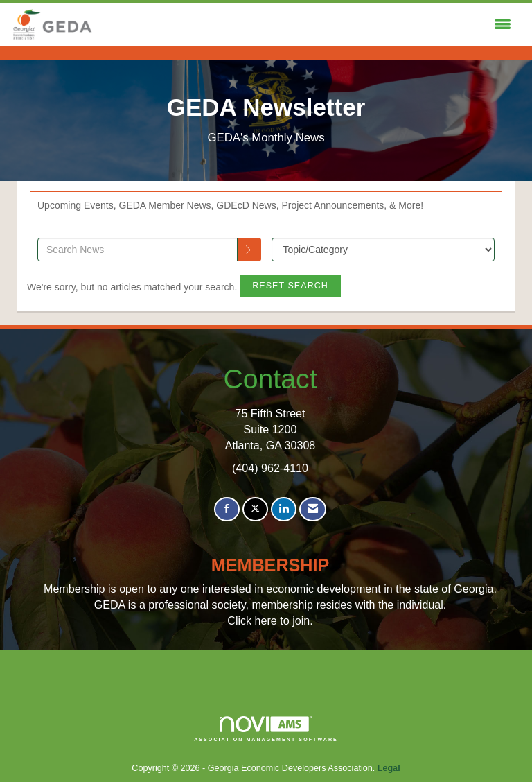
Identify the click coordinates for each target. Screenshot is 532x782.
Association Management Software (266, 729)
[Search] (249, 250)
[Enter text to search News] (138, 250)
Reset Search (290, 286)
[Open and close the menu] (306, 25)
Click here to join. (270, 620)
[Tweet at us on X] (255, 509)
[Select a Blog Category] (383, 250)
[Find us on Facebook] (227, 509)
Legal (389, 768)
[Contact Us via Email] (313, 509)
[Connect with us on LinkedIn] (284, 509)
